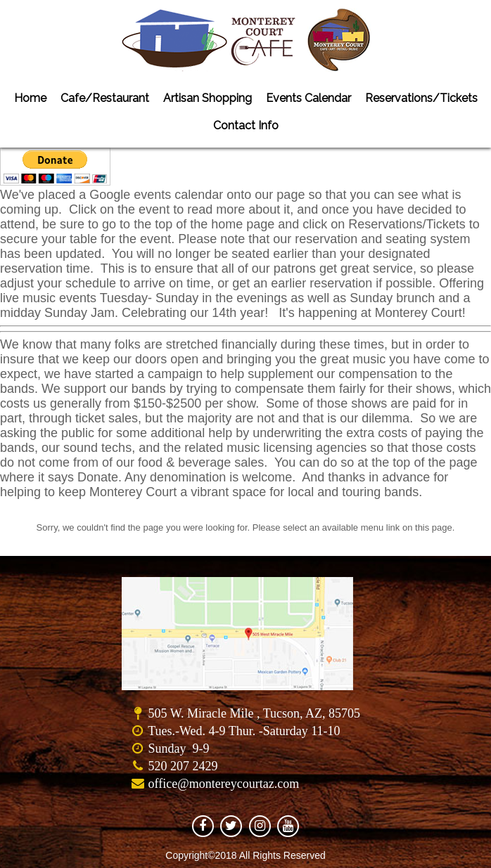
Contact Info (246, 125)
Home (30, 98)
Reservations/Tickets (421, 98)
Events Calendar (308, 98)
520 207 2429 (183, 766)
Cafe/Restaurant (105, 98)
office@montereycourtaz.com (223, 784)
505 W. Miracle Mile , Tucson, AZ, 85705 (254, 713)
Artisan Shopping (208, 98)
